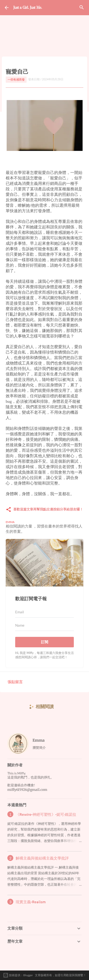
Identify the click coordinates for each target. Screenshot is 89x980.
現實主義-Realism (31, 902)
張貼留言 (15, 682)
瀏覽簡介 (39, 747)
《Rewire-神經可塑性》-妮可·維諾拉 (46, 814)
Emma (39, 740)
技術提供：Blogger (18, 975)
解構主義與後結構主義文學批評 (42, 858)
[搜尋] (82, 8)
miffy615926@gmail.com (27, 790)
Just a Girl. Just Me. (28, 7)
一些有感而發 (16, 79)
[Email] (44, 612)
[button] (9, 510)
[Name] (44, 625)
